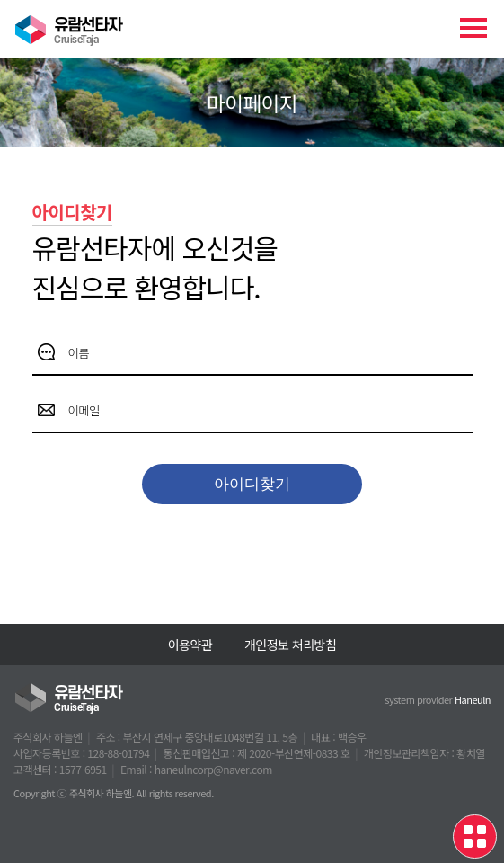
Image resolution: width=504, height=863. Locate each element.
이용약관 (190, 645)
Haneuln (473, 699)
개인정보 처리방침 (290, 645)
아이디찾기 (252, 484)
